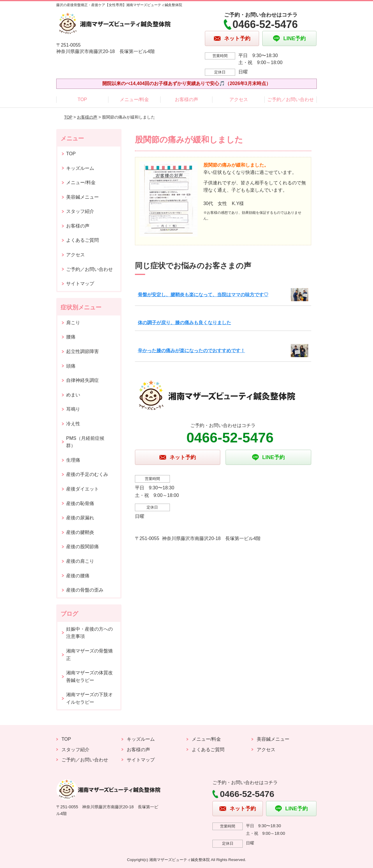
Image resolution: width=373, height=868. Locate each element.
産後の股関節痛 (82, 547)
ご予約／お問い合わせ (291, 99)
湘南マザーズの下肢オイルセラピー (89, 698)
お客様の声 (186, 99)
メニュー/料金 (134, 99)
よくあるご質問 (82, 240)
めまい (73, 395)
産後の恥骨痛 (80, 503)
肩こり (73, 323)
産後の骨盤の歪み (85, 590)
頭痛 (71, 366)
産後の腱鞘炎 (80, 532)
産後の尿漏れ (80, 518)
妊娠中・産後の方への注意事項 (89, 633)
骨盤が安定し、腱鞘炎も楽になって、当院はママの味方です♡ (203, 295)
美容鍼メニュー (82, 197)
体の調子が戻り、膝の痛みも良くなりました (184, 323)
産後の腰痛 (78, 576)
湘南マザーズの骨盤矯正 (89, 655)
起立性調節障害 (82, 351)
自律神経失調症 (82, 380)
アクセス (239, 99)
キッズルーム (80, 168)
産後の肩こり (80, 561)
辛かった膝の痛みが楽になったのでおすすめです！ (191, 351)
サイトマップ (80, 284)
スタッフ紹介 (80, 211)
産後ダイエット (82, 489)
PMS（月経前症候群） (85, 442)
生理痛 (73, 460)
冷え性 (73, 424)
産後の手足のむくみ (87, 474)
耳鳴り (73, 409)
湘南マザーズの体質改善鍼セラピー (89, 676)
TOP (82, 99)
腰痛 (71, 337)
